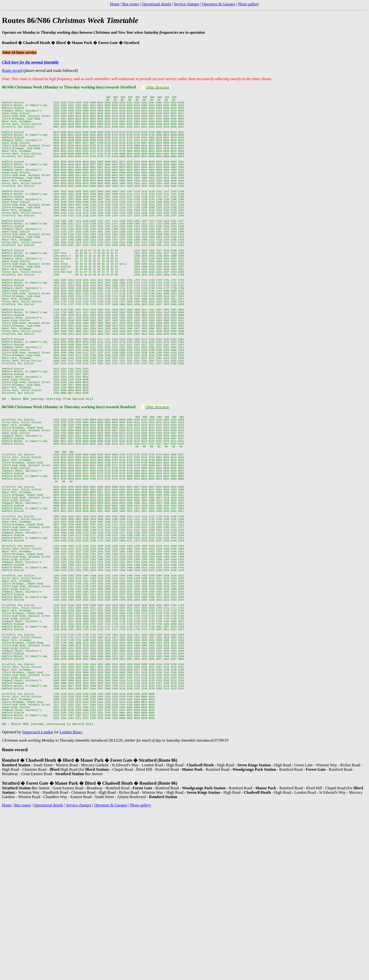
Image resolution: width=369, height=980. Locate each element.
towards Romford (120, 490)
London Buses (71, 901)
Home (115, 4)
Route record (12, 71)
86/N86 (8, 490)
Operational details (156, 4)
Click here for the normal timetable (30, 62)
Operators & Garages (219, 4)
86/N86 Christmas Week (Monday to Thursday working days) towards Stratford (69, 87)
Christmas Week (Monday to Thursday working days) (60, 490)
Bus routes (131, 4)
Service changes (187, 4)
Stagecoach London (38, 901)
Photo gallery (249, 4)
